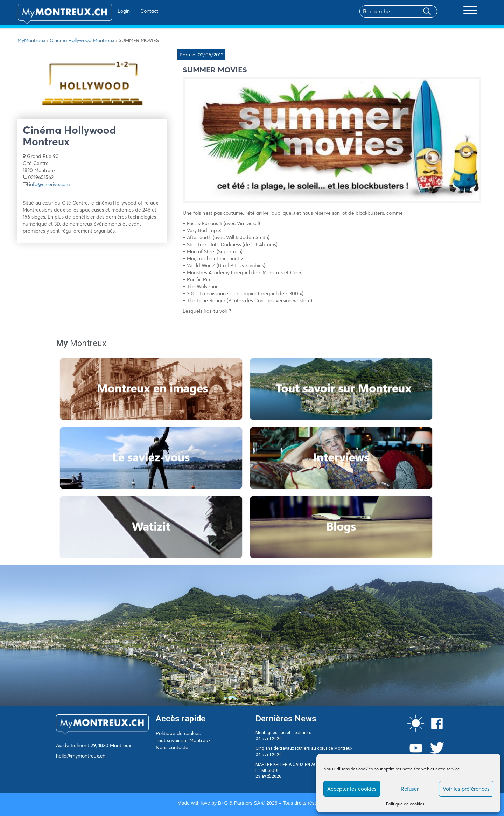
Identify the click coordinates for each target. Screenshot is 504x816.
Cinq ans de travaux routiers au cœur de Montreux (304, 748)
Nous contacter (173, 747)
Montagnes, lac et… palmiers (283, 733)
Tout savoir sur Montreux (183, 740)
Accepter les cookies (352, 789)
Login (103, 11)
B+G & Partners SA (239, 803)
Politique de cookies (405, 804)
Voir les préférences (466, 789)
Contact (129, 11)
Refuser (410, 789)
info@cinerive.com (49, 184)
